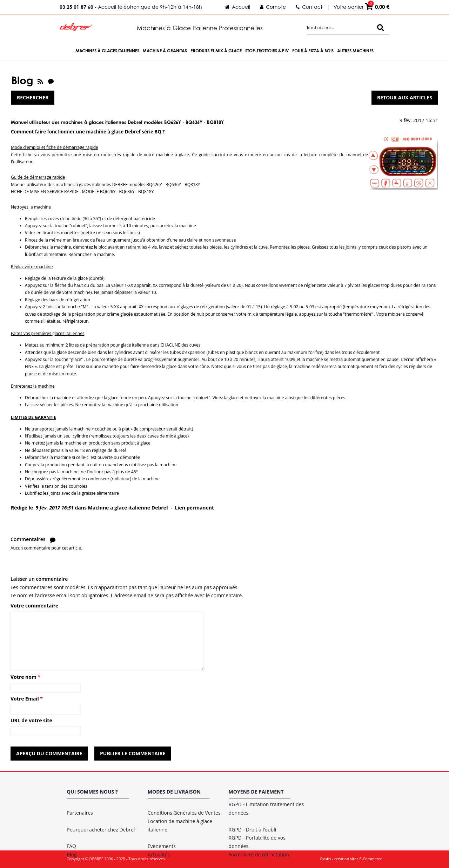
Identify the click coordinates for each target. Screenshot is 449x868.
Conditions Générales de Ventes (184, 813)
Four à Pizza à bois (313, 51)
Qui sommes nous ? (92, 792)
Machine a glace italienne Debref (128, 508)
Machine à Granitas (165, 51)
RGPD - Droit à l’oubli (253, 830)
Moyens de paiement (256, 792)
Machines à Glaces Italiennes (107, 51)
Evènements (162, 846)
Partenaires (80, 813)
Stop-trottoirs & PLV (267, 51)
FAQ (71, 846)
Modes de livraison (174, 792)
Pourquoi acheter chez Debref (101, 830)
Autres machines (355, 51)
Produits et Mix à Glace (216, 51)
